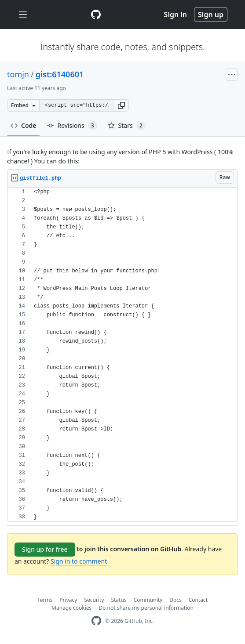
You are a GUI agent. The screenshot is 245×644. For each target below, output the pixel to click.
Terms (45, 600)
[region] (122, 355)
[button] (121, 105)
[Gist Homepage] (96, 14)
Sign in (176, 14)
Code (24, 125)
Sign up (211, 14)
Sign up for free (45, 549)
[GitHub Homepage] (96, 621)
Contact (198, 600)
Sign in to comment (79, 561)
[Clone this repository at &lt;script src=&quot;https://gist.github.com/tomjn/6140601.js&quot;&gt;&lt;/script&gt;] (77, 105)
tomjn (18, 74)
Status (119, 600)
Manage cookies (71, 608)
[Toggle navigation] (23, 15)
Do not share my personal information (146, 608)
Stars (127, 126)
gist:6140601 (60, 74)
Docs (176, 600)
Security (94, 600)
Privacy (68, 600)
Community (148, 600)
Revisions (72, 126)
